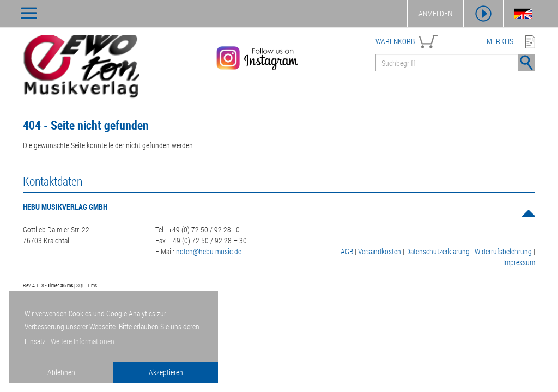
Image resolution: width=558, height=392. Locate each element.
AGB (347, 251)
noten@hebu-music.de (209, 251)
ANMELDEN (435, 13)
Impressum (519, 262)
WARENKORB (395, 41)
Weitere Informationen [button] (83, 341)
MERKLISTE (504, 41)
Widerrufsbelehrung (503, 251)
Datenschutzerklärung (438, 251)
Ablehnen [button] (61, 372)
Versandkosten (380, 251)
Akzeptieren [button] (166, 372)
